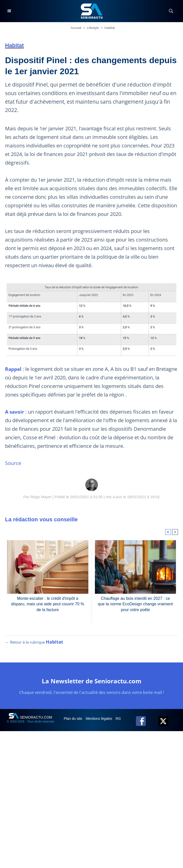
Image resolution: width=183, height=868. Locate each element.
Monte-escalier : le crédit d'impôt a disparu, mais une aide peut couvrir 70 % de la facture (48, 604)
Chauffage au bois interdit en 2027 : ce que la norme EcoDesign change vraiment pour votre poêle (135, 604)
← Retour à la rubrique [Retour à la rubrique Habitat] (34, 642)
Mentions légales (99, 719)
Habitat (110, 28)
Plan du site (73, 719)
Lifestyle (93, 28)
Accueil (76, 28)
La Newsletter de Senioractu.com (92, 681)
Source (13, 463)
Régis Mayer (41, 497)
